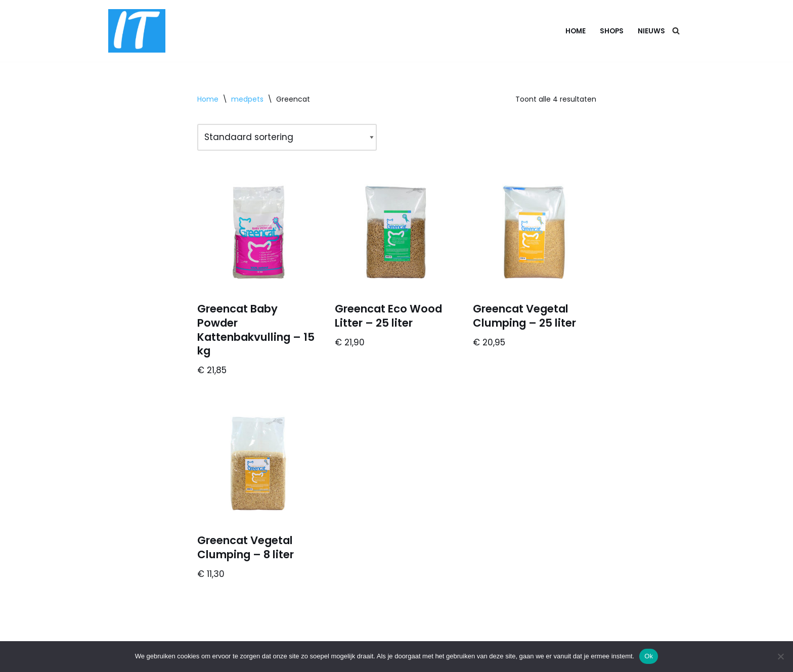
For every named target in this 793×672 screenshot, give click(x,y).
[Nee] (780, 656)
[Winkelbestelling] (287, 137)
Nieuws (651, 31)
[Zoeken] (676, 31)
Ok (649, 656)
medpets (247, 99)
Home (576, 31)
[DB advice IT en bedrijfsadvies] (137, 31)
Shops (612, 31)
